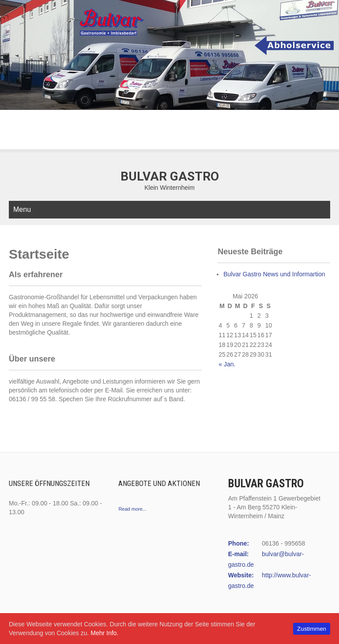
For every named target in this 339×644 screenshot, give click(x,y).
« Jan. (227, 364)
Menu (22, 209)
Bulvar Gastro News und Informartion (274, 274)
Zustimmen (312, 629)
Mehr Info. (104, 633)
